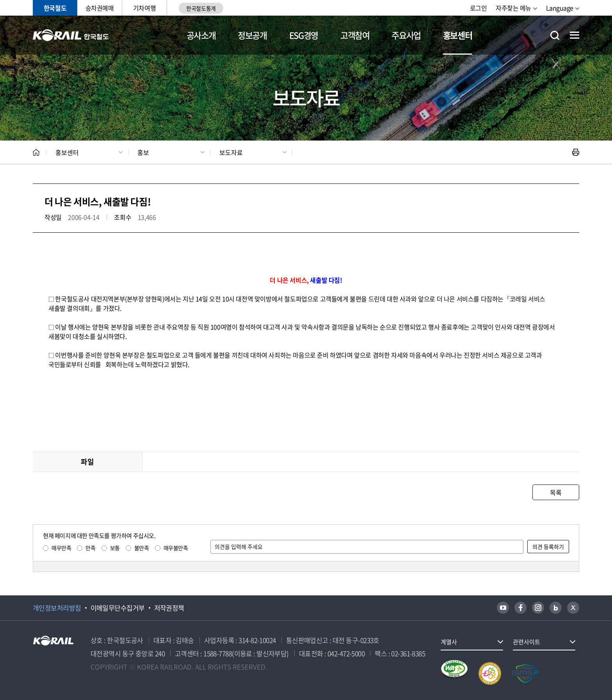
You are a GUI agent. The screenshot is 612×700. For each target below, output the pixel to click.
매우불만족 (176, 548)
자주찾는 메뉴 (513, 8)
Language (560, 8)
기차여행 (144, 8)
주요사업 (406, 35)
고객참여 (355, 35)
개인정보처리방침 (57, 608)
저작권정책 (169, 608)
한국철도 (55, 8)
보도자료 (231, 152)
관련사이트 (527, 642)
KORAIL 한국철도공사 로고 (71, 35)
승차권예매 (100, 8)
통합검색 (555, 35)
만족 (90, 548)
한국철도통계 (201, 8)
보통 (115, 548)
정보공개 (252, 35)
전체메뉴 (575, 35)
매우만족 (61, 548)
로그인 (479, 8)
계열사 (449, 642)
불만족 (142, 548)
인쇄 (576, 152)
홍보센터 (458, 35)
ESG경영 (304, 35)
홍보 (143, 152)
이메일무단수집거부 (118, 608)
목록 (556, 492)
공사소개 (201, 35)
